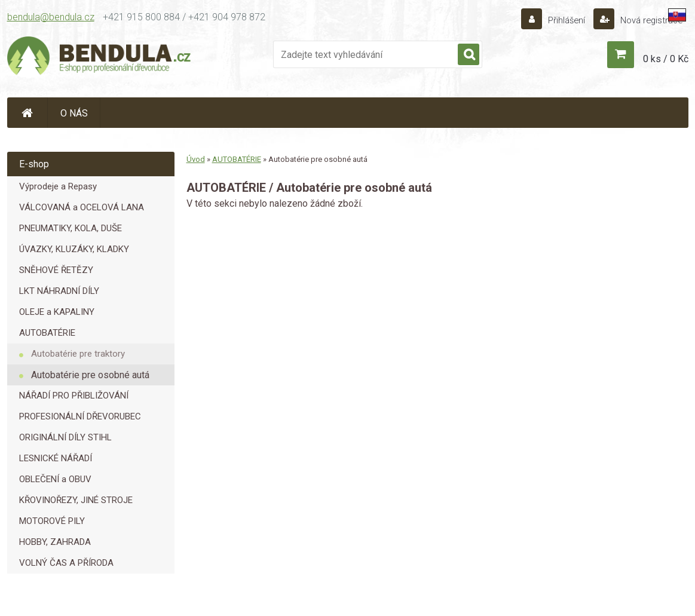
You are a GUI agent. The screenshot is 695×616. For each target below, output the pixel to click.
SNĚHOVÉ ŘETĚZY (56, 270)
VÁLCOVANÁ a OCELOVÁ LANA (82, 207)
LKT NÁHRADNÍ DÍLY (59, 291)
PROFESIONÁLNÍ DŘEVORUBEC (80, 416)
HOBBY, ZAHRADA (55, 542)
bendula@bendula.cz (51, 17)
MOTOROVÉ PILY (52, 521)
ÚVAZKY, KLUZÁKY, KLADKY (74, 249)
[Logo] (100, 57)
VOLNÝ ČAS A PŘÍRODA (66, 563)
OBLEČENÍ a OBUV (55, 479)
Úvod (196, 159)
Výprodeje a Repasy (58, 186)
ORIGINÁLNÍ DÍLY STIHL (65, 437)
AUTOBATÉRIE (47, 333)
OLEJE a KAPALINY (57, 312)
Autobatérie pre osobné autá (90, 375)
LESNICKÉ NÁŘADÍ (56, 458)
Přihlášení (560, 20)
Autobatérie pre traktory (78, 354)
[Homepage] (27, 113)
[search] (469, 55)
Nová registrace (647, 20)
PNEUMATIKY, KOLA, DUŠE (71, 228)
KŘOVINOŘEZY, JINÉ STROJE (76, 500)
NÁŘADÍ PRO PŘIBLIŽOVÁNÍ (74, 396)
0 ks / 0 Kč (666, 59)
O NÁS (74, 113)
